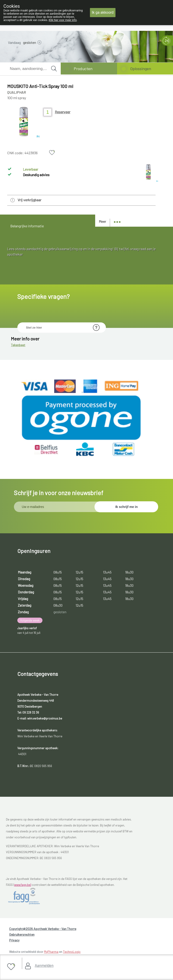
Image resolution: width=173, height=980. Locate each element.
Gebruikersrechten (22, 935)
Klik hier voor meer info (63, 20)
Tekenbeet (18, 345)
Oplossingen (141, 69)
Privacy (14, 941)
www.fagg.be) (23, 885)
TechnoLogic (72, 952)
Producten (83, 69)
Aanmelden (44, 965)
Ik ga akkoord (103, 12)
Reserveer (63, 112)
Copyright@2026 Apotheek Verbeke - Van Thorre (43, 929)
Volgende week (30, 621)
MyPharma (51, 952)
